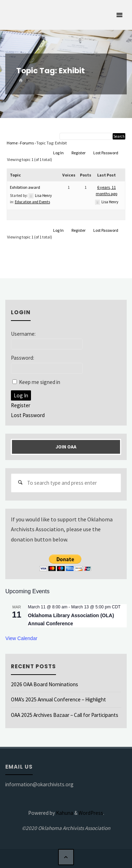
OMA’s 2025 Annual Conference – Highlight (58, 699)
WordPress (91, 813)
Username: (23, 334)
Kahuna (64, 813)
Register (78, 153)
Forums (27, 143)
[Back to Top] (66, 857)
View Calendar (21, 638)
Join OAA (66, 447)
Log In (58, 153)
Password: (23, 358)
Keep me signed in (40, 382)
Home (12, 143)
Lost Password (106, 153)
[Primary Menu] (119, 15)
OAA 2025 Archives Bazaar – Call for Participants (65, 715)
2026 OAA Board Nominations (45, 684)
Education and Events (32, 202)
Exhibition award (25, 187)
